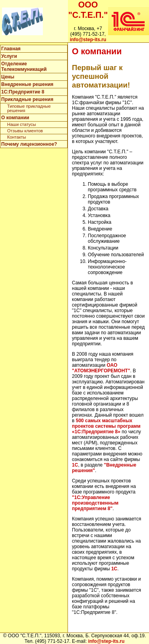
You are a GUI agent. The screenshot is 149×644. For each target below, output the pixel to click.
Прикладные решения (27, 99)
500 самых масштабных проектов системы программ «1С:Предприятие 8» (106, 426)
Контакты (17, 137)
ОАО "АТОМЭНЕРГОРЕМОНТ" (101, 368)
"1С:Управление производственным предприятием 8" (95, 503)
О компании (15, 118)
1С (75, 465)
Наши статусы (21, 124)
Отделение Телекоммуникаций (24, 67)
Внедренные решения (27, 84)
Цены (8, 77)
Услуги (9, 56)
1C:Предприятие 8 (23, 92)
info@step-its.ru (88, 40)
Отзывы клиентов (25, 131)
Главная (11, 49)
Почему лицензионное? (29, 144)
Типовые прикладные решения (29, 108)
